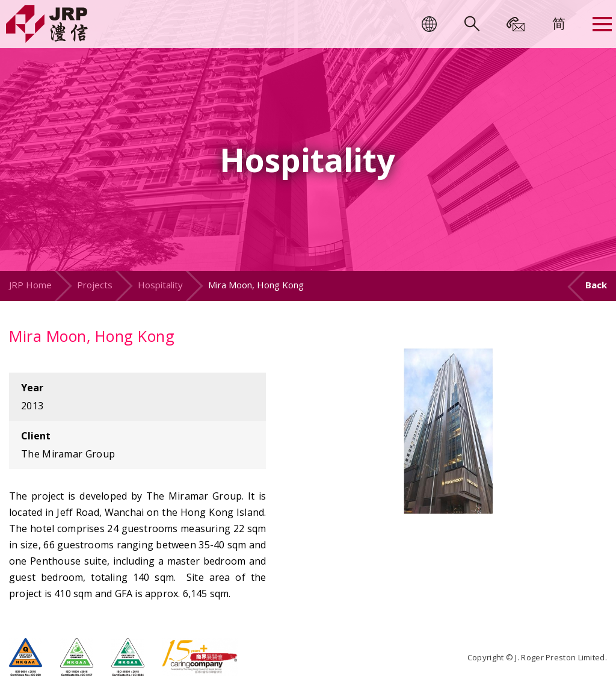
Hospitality (160, 285)
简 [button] (559, 23)
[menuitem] (559, 23)
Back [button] (596, 285)
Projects (95, 285)
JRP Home (30, 285)
